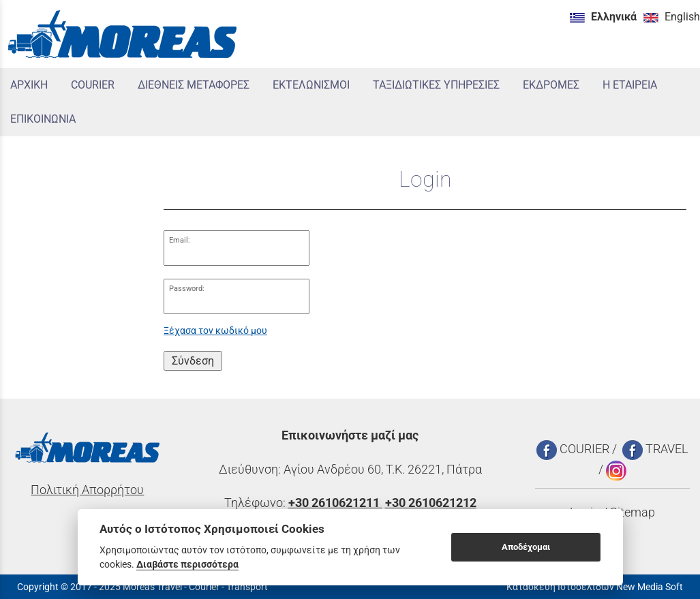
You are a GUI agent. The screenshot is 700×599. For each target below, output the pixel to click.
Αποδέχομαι (526, 547)
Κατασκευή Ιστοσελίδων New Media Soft (595, 587)
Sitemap (633, 512)
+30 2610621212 (431, 503)
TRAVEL (655, 449)
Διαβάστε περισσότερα (187, 564)
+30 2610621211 (335, 503)
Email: (180, 240)
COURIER (573, 449)
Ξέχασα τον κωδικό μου (215, 331)
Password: (187, 289)
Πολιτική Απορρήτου (87, 490)
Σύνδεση (193, 361)
